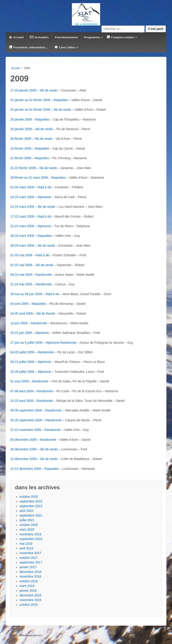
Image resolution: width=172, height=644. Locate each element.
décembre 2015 (30, 595)
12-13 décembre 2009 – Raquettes (34, 469)
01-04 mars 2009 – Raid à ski (31, 187)
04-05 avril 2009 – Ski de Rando (33, 314)
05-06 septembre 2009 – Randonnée (36, 410)
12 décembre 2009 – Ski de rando (34, 459)
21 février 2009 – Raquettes (30, 158)
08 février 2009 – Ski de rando (31, 139)
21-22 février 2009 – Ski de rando (34, 168)
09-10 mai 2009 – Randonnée (31, 275)
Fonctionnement (66, 37)
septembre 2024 (31, 501)
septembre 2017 (31, 562)
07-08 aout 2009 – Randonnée (32, 391)
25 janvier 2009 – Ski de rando (32, 129)
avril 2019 (26, 548)
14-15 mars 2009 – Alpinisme (31, 197)
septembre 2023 (31, 506)
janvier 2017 (28, 567)
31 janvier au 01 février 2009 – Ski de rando (41, 110)
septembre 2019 (31, 539)
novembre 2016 (30, 576)
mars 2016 (27, 586)
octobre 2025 (29, 497)
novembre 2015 (30, 600)
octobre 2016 (29, 581)
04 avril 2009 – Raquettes (28, 304)
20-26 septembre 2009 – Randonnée (36, 420)
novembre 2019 (30, 534)
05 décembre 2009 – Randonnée (33, 440)
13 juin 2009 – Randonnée (29, 323)
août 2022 (26, 511)
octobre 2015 (29, 605)
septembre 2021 (31, 515)
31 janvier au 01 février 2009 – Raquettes (39, 100)
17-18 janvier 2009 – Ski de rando (34, 90)
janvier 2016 (28, 591)
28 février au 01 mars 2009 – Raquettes (38, 178)
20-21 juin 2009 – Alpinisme (30, 333)
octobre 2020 (29, 525)
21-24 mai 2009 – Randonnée (31, 284)
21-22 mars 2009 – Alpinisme (31, 226)
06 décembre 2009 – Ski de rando (34, 449)
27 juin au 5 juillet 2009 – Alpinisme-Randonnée (43, 343)
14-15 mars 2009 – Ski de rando (33, 207)
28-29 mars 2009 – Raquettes (31, 236)
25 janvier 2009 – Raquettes (30, 119)
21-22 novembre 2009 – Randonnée (35, 430)
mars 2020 (27, 530)
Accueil (16, 68)
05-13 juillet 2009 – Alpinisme (31, 362)
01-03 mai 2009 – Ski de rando (32, 265)
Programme (92, 37)
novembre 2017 (30, 553)
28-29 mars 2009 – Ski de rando (33, 246)
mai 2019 (26, 544)
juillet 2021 (27, 520)
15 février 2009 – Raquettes (30, 148)
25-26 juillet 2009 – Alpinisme (31, 372)
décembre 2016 (30, 572)
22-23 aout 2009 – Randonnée (32, 401)
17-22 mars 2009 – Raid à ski (31, 216)
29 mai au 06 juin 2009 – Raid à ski (35, 294)
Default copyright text (30, 635)
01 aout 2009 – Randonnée (29, 381)
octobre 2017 (29, 558)
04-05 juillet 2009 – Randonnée (32, 352)
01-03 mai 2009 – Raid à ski (30, 255)
